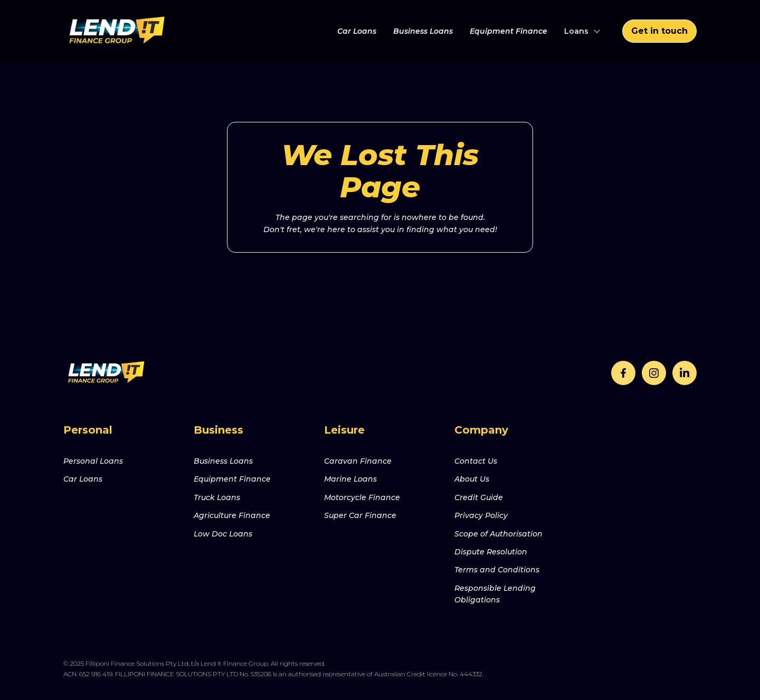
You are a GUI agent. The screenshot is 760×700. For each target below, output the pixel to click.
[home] (116, 31)
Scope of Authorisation (498, 534)
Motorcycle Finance (362, 497)
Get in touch (659, 31)
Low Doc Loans (223, 534)
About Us (472, 479)
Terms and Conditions (497, 570)
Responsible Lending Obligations (495, 594)
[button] (583, 31)
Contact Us (476, 461)
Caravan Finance (358, 461)
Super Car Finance (360, 515)
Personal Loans (93, 461)
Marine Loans (350, 479)
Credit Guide (479, 497)
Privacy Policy (481, 515)
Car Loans (357, 31)
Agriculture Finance (232, 515)
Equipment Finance (509, 31)
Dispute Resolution (491, 552)
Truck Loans (217, 497)
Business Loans (423, 31)
